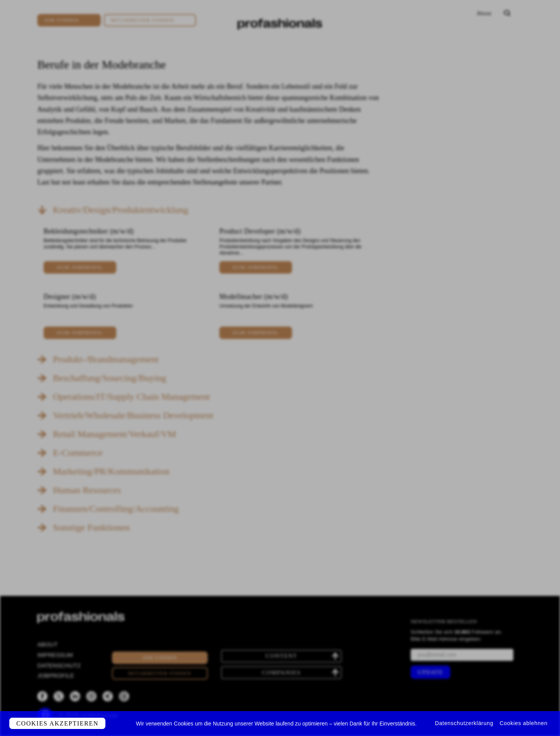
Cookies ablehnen (524, 723)
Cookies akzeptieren (57, 723)
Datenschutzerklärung (464, 723)
